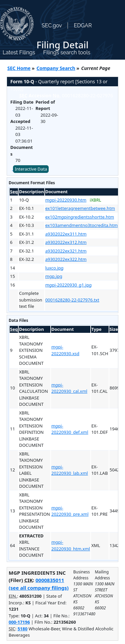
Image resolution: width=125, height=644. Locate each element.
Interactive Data (31, 169)
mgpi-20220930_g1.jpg (68, 285)
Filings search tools (67, 52)
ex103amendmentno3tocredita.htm (82, 225)
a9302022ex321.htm (66, 251)
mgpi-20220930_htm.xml (71, 545)
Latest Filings (19, 52)
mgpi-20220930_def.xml (70, 429)
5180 (23, 629)
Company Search (56, 68)
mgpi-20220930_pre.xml (70, 511)
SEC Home (19, 68)
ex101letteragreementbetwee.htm (80, 208)
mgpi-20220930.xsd (65, 350)
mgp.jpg (54, 276)
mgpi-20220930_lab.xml (70, 470)
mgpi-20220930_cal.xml (69, 388)
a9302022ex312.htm (66, 242)
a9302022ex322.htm (66, 259)
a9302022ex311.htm (66, 234)
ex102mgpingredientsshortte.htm (80, 217)
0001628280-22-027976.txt (72, 300)
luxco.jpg (54, 268)
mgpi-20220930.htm (66, 200)
